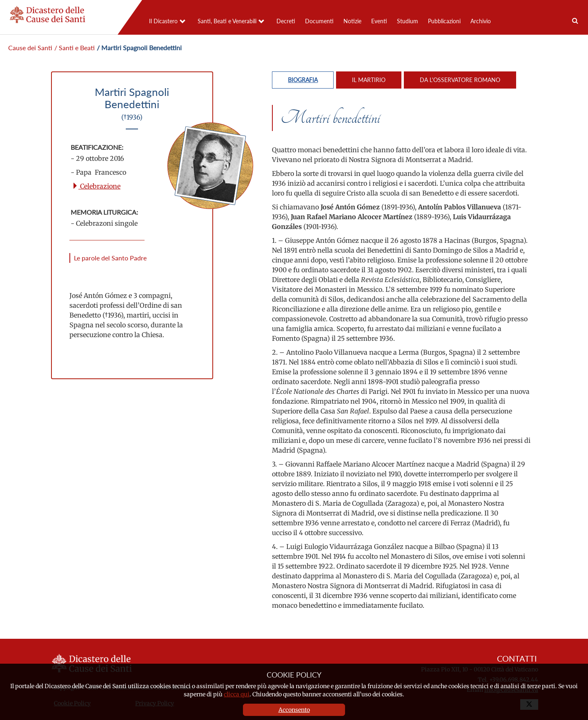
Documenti (319, 21)
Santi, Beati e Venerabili (227, 21)
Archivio (481, 21)
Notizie (352, 21)
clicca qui (237, 694)
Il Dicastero (163, 21)
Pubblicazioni (444, 21)
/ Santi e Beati (75, 48)
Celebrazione (96, 186)
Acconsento (294, 710)
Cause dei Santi (30, 48)
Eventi (379, 21)
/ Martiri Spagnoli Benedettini (139, 48)
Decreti (286, 21)
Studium (408, 21)
